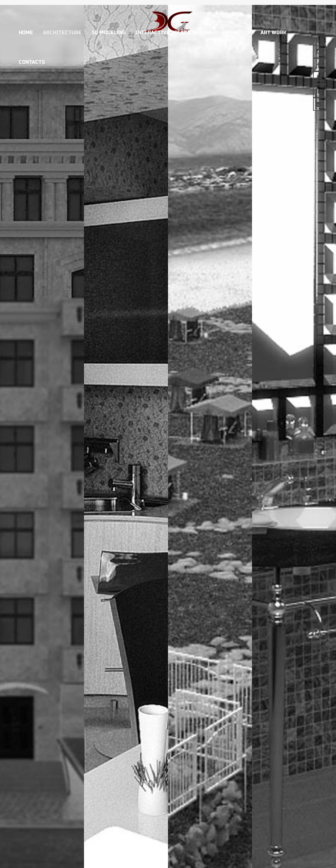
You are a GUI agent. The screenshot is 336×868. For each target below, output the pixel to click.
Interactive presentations (174, 33)
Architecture (62, 33)
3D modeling (109, 33)
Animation (236, 33)
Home (26, 33)
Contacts (32, 62)
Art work (273, 33)
